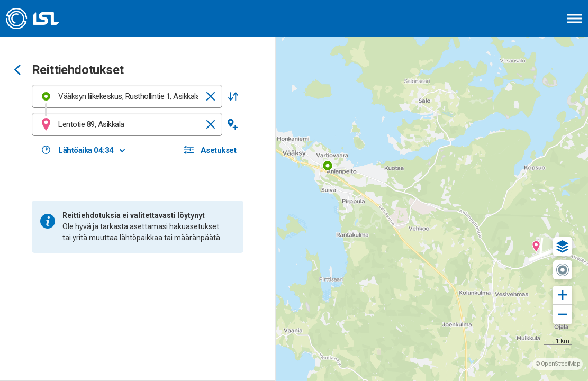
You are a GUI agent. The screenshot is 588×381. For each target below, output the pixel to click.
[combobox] (127, 96)
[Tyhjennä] (211, 96)
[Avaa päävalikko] (575, 19)
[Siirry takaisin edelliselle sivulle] (17, 71)
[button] (233, 96)
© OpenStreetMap (558, 364)
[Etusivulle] (61, 19)
